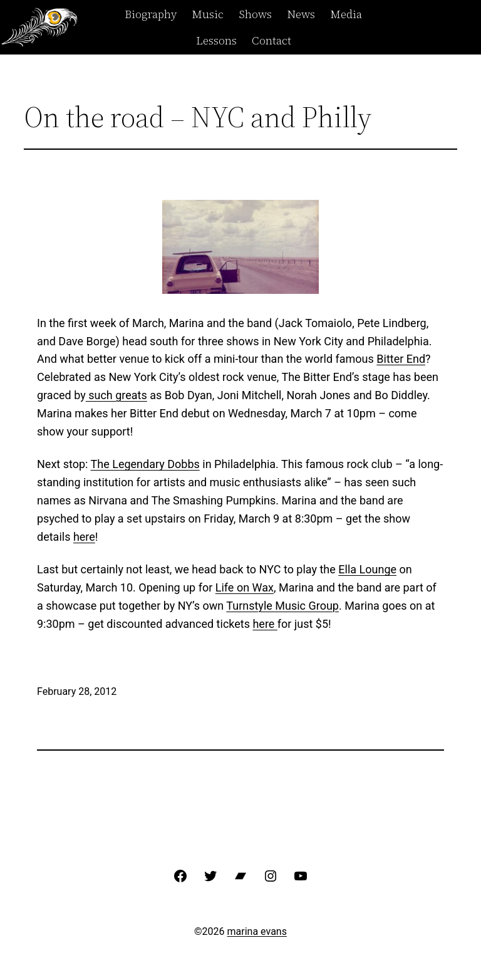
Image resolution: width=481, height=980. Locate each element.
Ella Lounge (367, 569)
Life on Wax (245, 587)
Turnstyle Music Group (282, 606)
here (84, 537)
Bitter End (401, 359)
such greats (116, 395)
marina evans (257, 931)
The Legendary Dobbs (145, 464)
